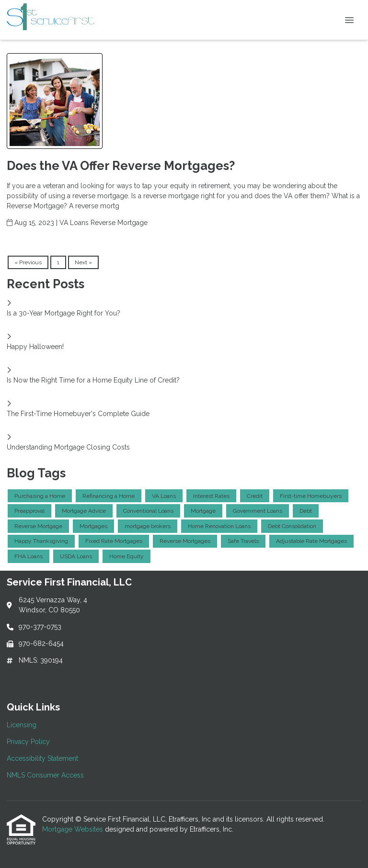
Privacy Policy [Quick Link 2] (28, 742)
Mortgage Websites (74, 829)
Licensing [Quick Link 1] (22, 725)
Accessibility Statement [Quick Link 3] (42, 758)
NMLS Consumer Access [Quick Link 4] (45, 775)
